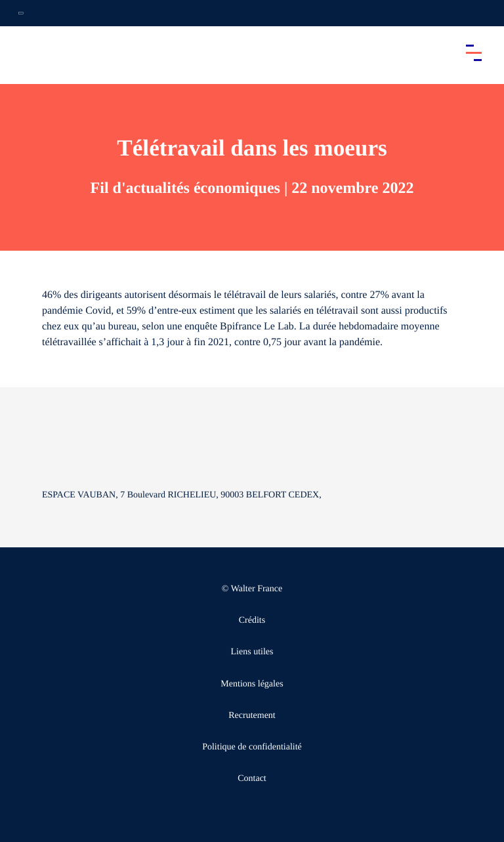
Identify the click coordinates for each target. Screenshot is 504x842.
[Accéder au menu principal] (474, 53)
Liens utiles (252, 652)
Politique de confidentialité (252, 747)
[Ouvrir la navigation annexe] (21, 13)
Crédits (252, 621)
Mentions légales (252, 684)
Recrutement (252, 716)
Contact (252, 779)
